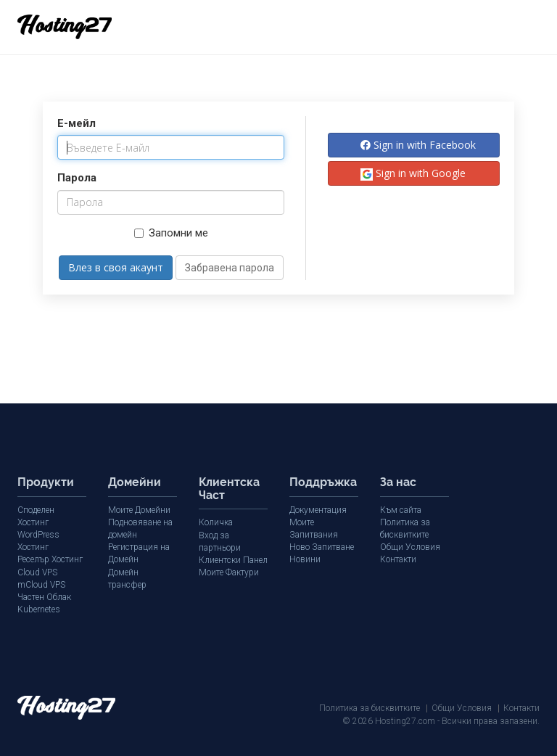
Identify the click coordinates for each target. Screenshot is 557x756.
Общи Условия (410, 547)
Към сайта (401, 510)
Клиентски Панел (233, 560)
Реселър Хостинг (50, 559)
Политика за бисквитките (370, 708)
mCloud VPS (41, 585)
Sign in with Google (413, 173)
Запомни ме (171, 233)
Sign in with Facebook (418, 145)
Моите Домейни (139, 510)
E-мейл (77, 123)
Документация (318, 510)
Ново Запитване (322, 547)
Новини (305, 559)
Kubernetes (39, 609)
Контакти (398, 559)
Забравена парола (230, 268)
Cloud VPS (37, 572)
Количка (216, 522)
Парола (77, 178)
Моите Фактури (229, 572)
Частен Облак (44, 597)
